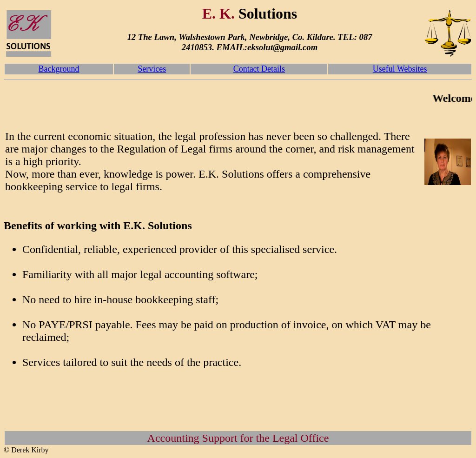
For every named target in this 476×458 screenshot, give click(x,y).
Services (152, 69)
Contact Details (259, 69)
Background (59, 69)
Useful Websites (400, 69)
